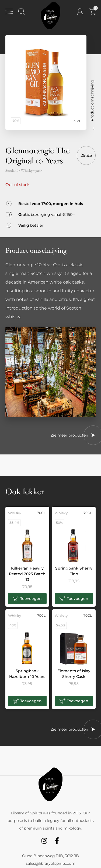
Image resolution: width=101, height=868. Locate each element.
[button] (27, 599)
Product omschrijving (92, 100)
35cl (38, 171)
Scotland (12, 171)
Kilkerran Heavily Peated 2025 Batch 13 (27, 574)
